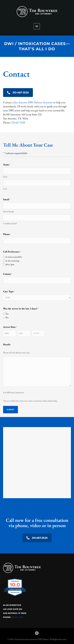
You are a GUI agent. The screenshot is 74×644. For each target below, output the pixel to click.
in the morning (12, 261)
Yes (7, 314)
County (8, 274)
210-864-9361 (17, 617)
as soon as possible (14, 257)
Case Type (9, 292)
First (5, 177)
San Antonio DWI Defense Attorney (33, 102)
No (7, 317)
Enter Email (8, 211)
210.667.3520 (37, 538)
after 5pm (10, 264)
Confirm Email (10, 223)
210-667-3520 (18, 93)
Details (7, 344)
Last (5, 189)
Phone (7, 234)
